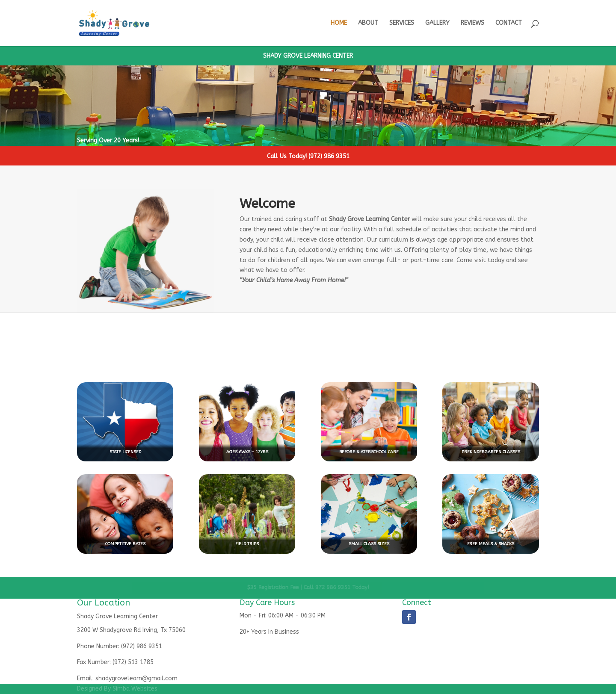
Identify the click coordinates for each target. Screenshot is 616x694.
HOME (339, 23)
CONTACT (509, 23)
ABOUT (368, 23)
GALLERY (437, 23)
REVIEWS (472, 23)
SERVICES (402, 23)
